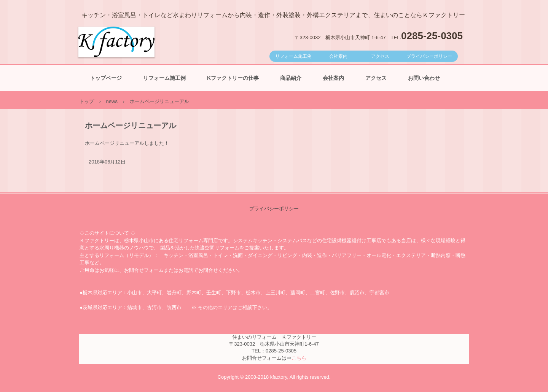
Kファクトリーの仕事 (233, 78)
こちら (299, 358)
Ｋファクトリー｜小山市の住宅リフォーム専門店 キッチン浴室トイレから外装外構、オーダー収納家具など (116, 65)
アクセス (380, 56)
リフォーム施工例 (293, 56)
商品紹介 (291, 78)
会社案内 (338, 56)
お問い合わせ (424, 78)
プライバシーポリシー (429, 56)
